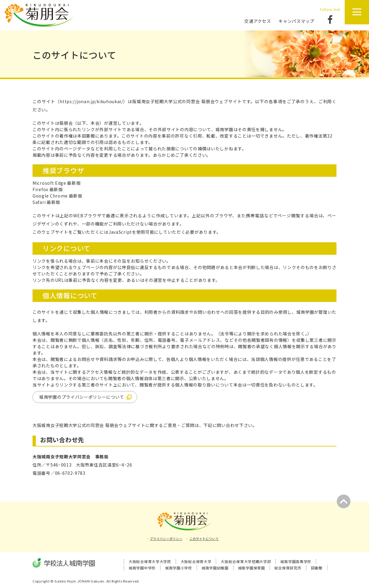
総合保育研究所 (288, 568)
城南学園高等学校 (296, 561)
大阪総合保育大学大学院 (150, 561)
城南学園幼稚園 (215, 568)
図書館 (317, 568)
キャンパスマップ (296, 21)
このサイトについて (204, 539)
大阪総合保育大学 (196, 561)
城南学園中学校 (142, 568)
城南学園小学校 (179, 568)
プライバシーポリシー (166, 539)
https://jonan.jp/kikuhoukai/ (91, 101)
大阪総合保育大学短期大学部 (246, 561)
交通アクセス (258, 21)
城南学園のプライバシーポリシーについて (82, 397)
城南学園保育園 (252, 568)
